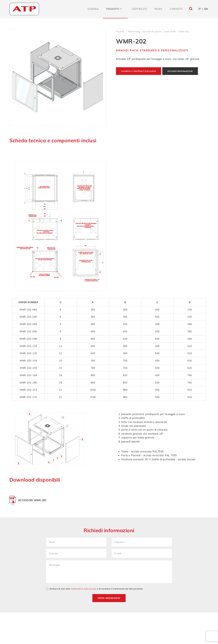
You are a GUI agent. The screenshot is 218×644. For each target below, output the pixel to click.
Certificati (139, 9)
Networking (134, 32)
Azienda (93, 9)
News (158, 9)
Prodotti (114, 9)
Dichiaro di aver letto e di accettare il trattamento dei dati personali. (95, 589)
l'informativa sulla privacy (84, 589)
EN (206, 9)
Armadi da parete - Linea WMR (159, 32)
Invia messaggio (109, 598)
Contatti (176, 9)
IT (200, 9)
